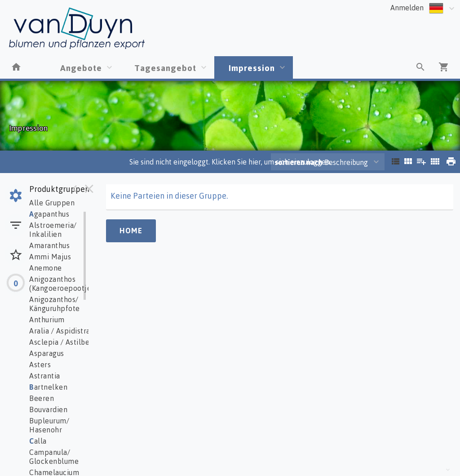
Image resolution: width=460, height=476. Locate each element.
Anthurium (47, 320)
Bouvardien (48, 409)
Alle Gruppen (52, 203)
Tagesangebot (165, 68)
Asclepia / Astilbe (59, 342)
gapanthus (49, 214)
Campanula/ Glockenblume (54, 457)
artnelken (48, 387)
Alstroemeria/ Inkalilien (53, 230)
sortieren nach (299, 162)
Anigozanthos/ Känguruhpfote (55, 304)
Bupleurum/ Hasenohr (49, 425)
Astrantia (45, 376)
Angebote (81, 68)
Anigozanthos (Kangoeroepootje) (62, 284)
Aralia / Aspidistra (60, 331)
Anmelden (407, 8)
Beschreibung (321, 162)
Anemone (46, 268)
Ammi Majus (50, 257)
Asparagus (47, 353)
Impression (252, 68)
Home (131, 231)
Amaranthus (49, 245)
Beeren (42, 398)
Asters (40, 365)
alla (38, 441)
